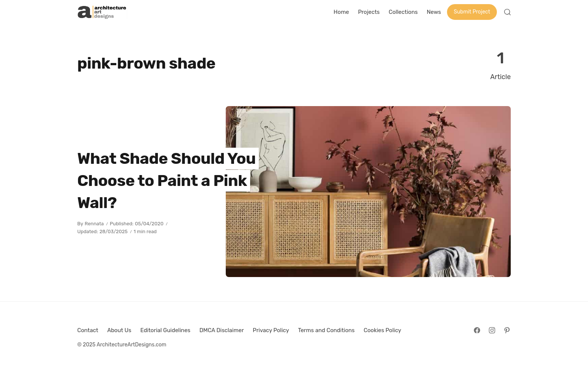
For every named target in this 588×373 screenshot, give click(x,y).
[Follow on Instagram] (492, 330)
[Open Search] (507, 12)
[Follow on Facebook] (477, 330)
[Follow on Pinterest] (507, 330)
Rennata (94, 224)
